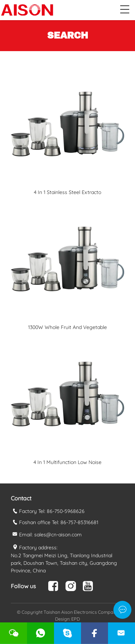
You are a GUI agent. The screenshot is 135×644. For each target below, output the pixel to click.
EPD (76, 619)
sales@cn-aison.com (58, 535)
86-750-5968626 (66, 511)
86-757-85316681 (79, 522)
